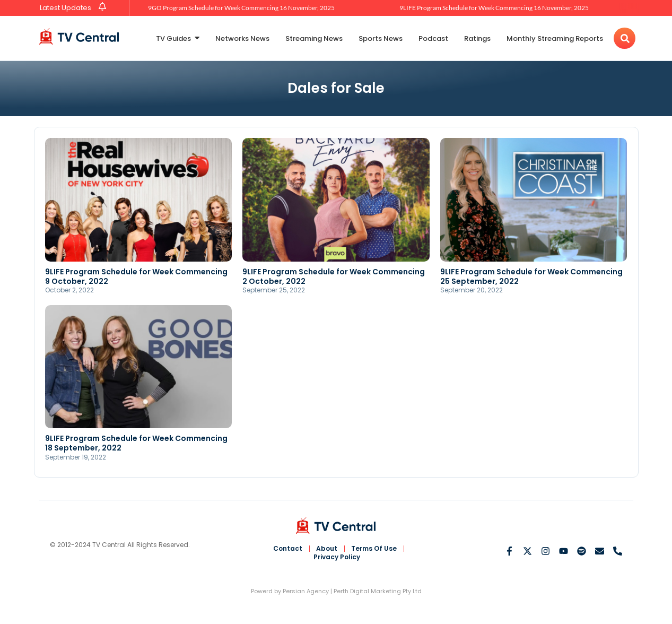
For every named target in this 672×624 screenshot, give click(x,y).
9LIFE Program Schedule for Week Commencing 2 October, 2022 (334, 276)
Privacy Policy (337, 557)
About (327, 549)
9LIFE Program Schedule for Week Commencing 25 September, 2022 (531, 276)
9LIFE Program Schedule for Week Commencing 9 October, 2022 (136, 276)
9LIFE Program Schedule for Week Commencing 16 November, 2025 (494, 8)
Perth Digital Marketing (367, 591)
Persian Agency (306, 591)
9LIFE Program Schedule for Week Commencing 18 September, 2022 (136, 443)
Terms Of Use (374, 549)
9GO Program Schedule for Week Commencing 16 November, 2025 (241, 8)
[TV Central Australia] (79, 36)
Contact (288, 549)
